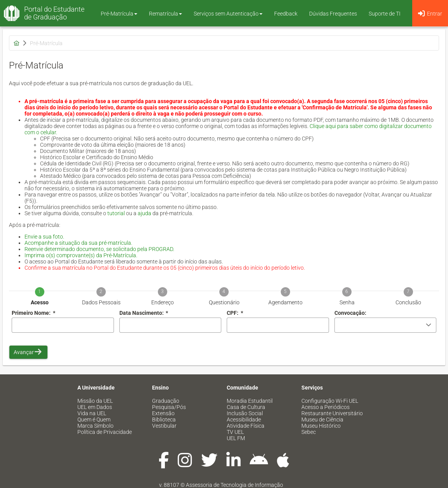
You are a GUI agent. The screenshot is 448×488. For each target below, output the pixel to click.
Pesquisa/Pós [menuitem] (169, 407)
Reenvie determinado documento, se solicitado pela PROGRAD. (99, 249)
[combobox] (171, 325)
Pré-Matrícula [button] (119, 14)
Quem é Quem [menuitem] (94, 420)
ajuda (144, 213)
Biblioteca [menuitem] (164, 420)
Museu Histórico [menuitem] (321, 426)
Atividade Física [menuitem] (246, 426)
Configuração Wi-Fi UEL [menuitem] (330, 401)
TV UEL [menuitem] (235, 432)
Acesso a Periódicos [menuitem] (325, 407)
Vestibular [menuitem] (164, 426)
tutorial (116, 213)
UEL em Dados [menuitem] (95, 407)
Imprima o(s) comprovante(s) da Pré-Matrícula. (81, 255)
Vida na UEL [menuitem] (92, 413)
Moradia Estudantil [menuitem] (250, 401)
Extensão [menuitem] (163, 413)
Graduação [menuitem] (166, 401)
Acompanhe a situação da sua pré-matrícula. (78, 243)
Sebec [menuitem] (309, 432)
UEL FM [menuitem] (236, 438)
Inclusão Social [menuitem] (245, 413)
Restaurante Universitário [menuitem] (332, 413)
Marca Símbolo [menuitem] (95, 426)
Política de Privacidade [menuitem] (105, 432)
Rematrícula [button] (165, 14)
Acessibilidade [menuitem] (244, 420)
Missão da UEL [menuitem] (95, 401)
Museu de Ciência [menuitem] (322, 420)
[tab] (40, 291)
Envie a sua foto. (44, 237)
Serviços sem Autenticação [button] (228, 14)
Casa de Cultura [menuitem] (246, 407)
